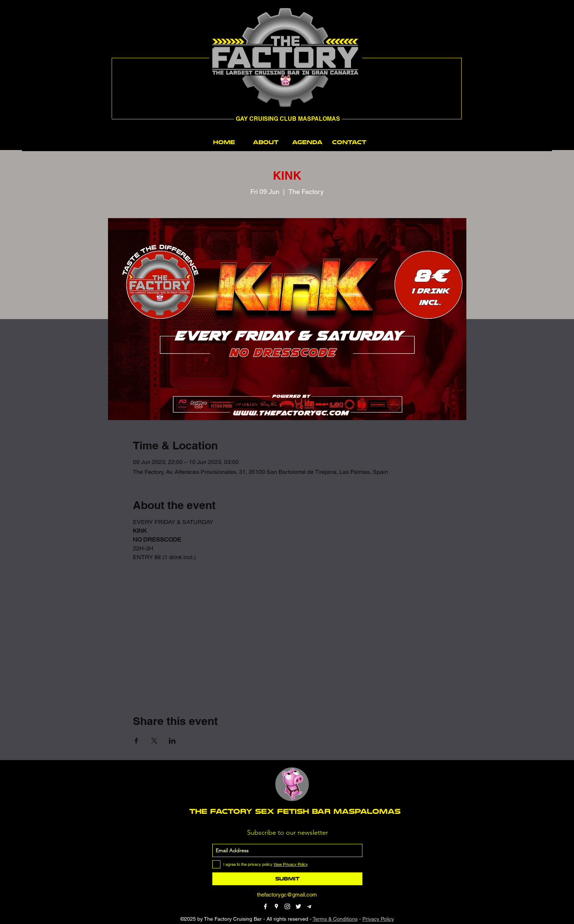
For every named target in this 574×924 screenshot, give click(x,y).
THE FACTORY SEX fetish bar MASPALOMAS (295, 811)
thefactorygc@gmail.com (287, 895)
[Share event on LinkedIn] (172, 741)
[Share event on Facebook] (136, 741)
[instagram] (287, 906)
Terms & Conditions (335, 919)
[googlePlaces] (276, 906)
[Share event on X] (154, 741)
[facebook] (265, 906)
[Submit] (287, 879)
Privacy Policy (378, 919)
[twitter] (298, 906)
